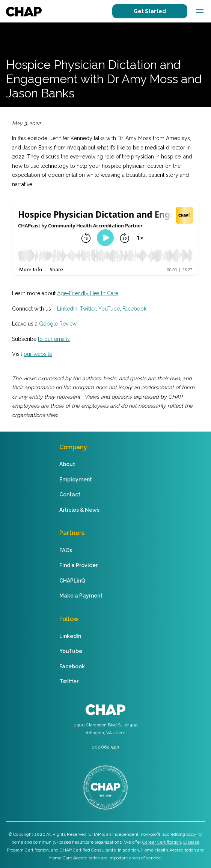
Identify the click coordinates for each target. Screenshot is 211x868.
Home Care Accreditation (75, 858)
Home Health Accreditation (169, 850)
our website (38, 354)
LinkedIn (67, 309)
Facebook (134, 309)
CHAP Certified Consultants (88, 850)
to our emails (54, 339)
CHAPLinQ (72, 581)
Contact (70, 495)
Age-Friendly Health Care (88, 293)
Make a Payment (81, 596)
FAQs (66, 550)
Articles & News (79, 510)
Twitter (88, 309)
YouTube (109, 309)
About (67, 464)
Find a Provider (78, 565)
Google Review (58, 324)
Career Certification (162, 842)
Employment (76, 480)
